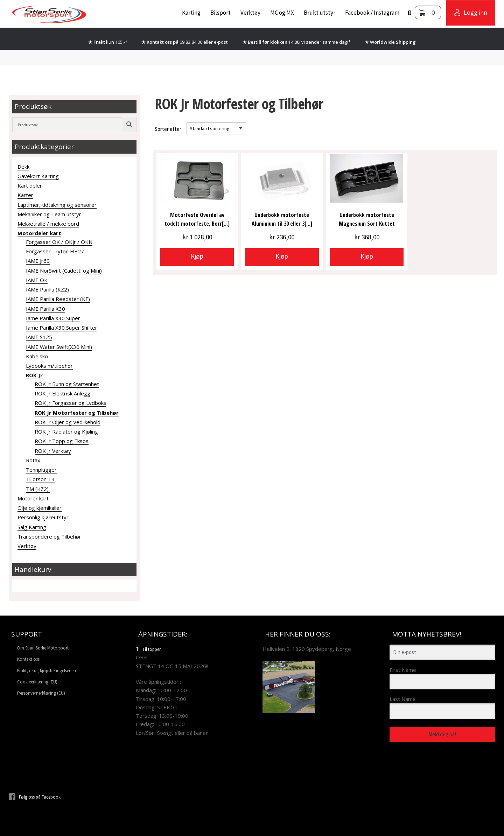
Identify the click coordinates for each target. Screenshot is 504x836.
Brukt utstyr (320, 13)
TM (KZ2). (38, 489)
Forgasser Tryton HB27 (55, 251)
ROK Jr (34, 375)
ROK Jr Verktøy (53, 451)
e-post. (221, 42)
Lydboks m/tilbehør (49, 366)
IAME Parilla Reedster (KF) (58, 299)
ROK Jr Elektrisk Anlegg (62, 393)
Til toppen (149, 649)
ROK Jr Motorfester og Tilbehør (77, 413)
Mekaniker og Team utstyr (49, 214)
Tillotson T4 (40, 479)
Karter (25, 195)
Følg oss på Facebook (35, 797)
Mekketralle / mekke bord (48, 224)
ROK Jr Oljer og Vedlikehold (68, 422)
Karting (191, 13)
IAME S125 (39, 337)
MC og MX (282, 13)
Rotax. (34, 460)
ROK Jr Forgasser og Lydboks (71, 403)
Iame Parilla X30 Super (53, 318)
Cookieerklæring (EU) (37, 682)
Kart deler (30, 185)
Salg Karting (32, 527)
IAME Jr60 (38, 261)
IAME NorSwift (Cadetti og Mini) (64, 271)
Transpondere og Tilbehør (49, 536)
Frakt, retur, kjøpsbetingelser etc (47, 671)
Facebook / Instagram (372, 13)
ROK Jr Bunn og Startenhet (67, 384)
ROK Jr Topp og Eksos (62, 441)
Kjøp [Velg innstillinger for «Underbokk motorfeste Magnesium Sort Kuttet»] (367, 256)
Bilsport (220, 13)
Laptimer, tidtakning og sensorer (57, 205)
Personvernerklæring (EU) (41, 693)
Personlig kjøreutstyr (43, 517)
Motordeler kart (39, 233)
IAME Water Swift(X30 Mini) (59, 347)
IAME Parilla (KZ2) (47, 289)
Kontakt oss (28, 659)
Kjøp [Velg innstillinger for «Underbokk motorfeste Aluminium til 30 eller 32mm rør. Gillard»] (282, 256)
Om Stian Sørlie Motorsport (43, 648)
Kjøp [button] (197, 256)
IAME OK (37, 280)
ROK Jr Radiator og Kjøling (66, 431)
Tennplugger (41, 470)
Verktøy (250, 13)
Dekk (23, 167)
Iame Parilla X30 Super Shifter (62, 328)
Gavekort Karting (38, 176)
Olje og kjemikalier (40, 508)
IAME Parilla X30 (45, 309)
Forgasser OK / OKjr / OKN (59, 242)
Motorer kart (33, 498)
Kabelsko (37, 356)
